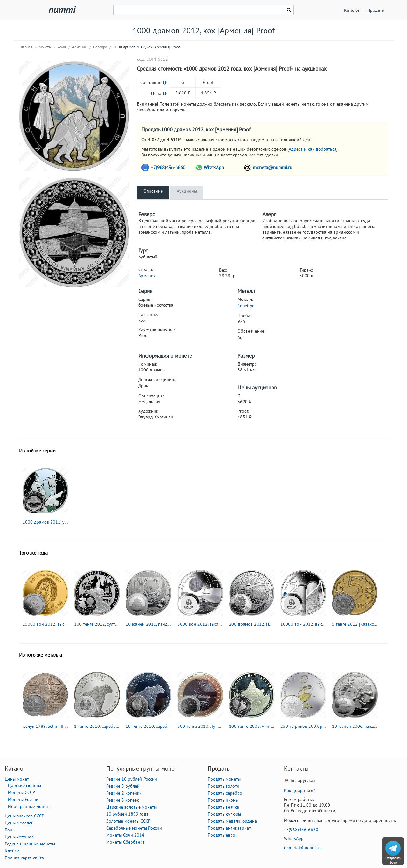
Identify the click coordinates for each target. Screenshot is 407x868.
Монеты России (23, 799)
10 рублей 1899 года (127, 814)
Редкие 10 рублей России (132, 779)
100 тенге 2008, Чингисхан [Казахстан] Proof (252, 726)
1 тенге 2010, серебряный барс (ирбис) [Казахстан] (97, 726)
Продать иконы (223, 800)
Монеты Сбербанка (125, 842)
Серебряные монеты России (134, 828)
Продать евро (221, 835)
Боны (10, 830)
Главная (26, 47)
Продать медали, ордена (232, 821)
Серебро (100, 47)
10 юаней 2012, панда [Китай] (148, 624)
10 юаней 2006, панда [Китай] (355, 726)
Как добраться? (300, 790)
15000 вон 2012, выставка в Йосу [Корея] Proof (45, 624)
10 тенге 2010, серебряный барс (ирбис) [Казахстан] (148, 726)
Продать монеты (224, 779)
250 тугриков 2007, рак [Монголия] (303, 726)
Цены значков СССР (24, 816)
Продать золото (224, 786)
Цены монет (17, 779)
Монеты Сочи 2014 (125, 835)
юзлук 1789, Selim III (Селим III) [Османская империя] (45, 726)
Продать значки (224, 807)
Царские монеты (24, 785)
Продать (376, 10)
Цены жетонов (19, 837)
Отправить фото (393, 860)
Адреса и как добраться (313, 149)
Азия (62, 47)
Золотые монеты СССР (128, 821)
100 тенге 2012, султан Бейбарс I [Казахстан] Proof (97, 624)
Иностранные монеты (30, 806)
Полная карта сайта (24, 858)
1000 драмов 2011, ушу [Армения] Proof (45, 522)
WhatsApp (214, 167)
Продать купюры (224, 814)
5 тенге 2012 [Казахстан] (355, 624)
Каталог (352, 10)
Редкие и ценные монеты (30, 844)
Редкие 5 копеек (123, 800)
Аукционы (187, 191)
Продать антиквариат (229, 828)
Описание (153, 191)
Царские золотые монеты (131, 807)
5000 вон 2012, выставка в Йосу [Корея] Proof (200, 624)
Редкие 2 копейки (124, 793)
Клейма (12, 851)
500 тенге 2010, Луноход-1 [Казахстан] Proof (200, 726)
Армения (79, 47)
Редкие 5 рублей (123, 786)
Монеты (45, 47)
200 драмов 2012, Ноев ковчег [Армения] (252, 624)
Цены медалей (19, 823)
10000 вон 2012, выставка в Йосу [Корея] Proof (303, 624)
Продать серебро (225, 793)
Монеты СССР (21, 792)
